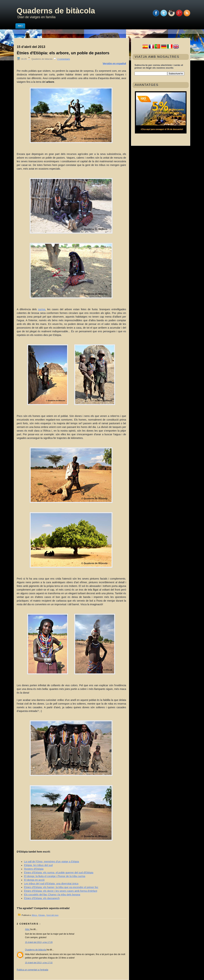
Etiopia (42, 915)
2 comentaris (64, 59)
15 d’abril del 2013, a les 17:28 (39, 942)
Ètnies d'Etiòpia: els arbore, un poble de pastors (63, 53)
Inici (20, 26)
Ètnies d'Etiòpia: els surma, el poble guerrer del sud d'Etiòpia (59, 873)
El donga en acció (34, 880)
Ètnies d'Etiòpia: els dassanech (42, 898)
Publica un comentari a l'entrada (32, 970)
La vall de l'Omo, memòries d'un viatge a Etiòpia (52, 862)
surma (42, 309)
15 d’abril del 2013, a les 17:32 (39, 963)
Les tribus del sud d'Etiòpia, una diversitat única (51, 884)
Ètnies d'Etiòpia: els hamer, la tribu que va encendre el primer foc (61, 887)
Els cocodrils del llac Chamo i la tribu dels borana (52, 895)
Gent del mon (52, 915)
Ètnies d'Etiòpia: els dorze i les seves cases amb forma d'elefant (61, 891)
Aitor (28, 929)
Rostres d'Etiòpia (34, 869)
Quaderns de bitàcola (56, 11)
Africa (34, 915)
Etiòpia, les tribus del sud (38, 865)
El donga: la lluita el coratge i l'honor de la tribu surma (55, 876)
